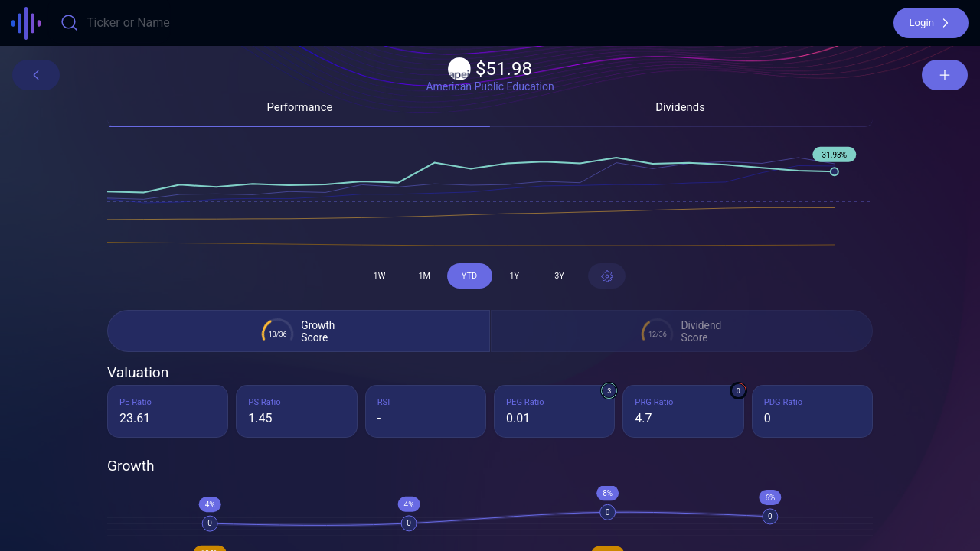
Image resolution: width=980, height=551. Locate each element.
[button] (931, 23)
